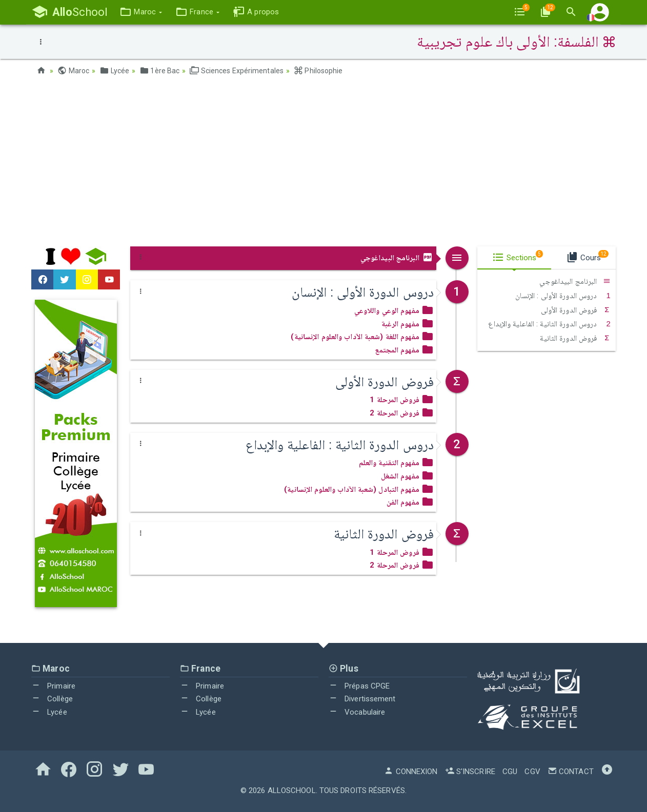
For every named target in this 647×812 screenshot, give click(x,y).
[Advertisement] (323, 164)
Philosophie (318, 71)
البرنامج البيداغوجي (397, 258)
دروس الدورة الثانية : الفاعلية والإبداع (549, 324)
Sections (518, 256)
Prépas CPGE (359, 686)
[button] (141, 12)
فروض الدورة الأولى (576, 310)
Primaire (53, 686)
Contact (571, 772)
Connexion (411, 772)
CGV (532, 772)
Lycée (114, 71)
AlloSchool (292, 790)
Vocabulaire (357, 712)
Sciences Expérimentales (237, 71)
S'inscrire (470, 772)
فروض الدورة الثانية (575, 338)
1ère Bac (159, 71)
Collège (52, 699)
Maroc (73, 71)
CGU (510, 772)
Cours (587, 256)
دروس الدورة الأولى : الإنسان (563, 296)
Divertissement (362, 699)
